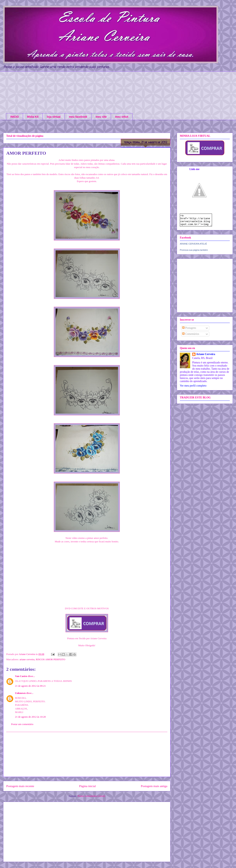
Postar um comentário (22, 724)
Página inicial (87, 786)
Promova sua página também (194, 252)
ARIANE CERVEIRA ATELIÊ (193, 246)
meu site (101, 117)
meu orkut (122, 117)
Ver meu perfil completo (193, 388)
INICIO (15, 117)
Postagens (189, 330)
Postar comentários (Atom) (91, 796)
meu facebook (78, 117)
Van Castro (21, 676)
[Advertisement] (87, 754)
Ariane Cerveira (206, 356)
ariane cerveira (27, 659)
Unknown (20, 693)
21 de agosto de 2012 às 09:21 (30, 686)
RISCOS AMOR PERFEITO (51, 659)
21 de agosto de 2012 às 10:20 (30, 717)
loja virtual (54, 117)
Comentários (191, 336)
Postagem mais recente (20, 786)
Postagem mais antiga (154, 786)
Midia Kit (33, 117)
